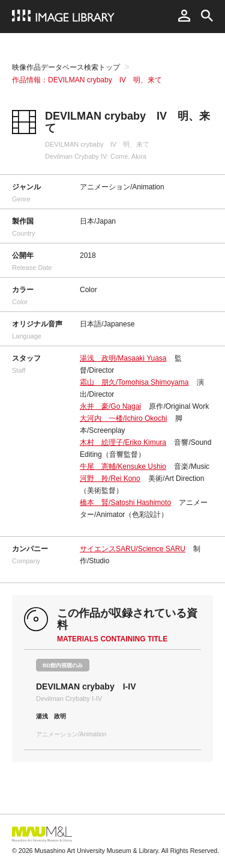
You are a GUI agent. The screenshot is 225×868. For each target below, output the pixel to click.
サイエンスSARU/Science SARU (133, 549)
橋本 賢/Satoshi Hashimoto (125, 503)
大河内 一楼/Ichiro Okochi (123, 418)
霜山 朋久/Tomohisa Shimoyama (134, 382)
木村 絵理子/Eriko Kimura (123, 442)
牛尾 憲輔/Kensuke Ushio (123, 466)
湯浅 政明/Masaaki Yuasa (123, 358)
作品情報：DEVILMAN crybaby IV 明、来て (87, 80)
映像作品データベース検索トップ (66, 67)
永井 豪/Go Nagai (110, 406)
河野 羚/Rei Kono (110, 478)
